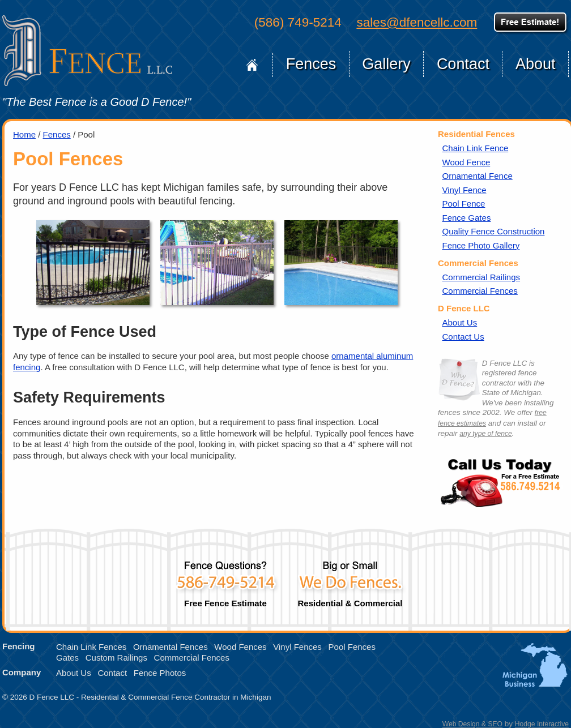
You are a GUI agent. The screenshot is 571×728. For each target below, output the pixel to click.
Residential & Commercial (350, 580)
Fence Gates (467, 218)
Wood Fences (240, 647)
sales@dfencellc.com (417, 22)
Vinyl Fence (465, 190)
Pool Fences (352, 647)
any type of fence (485, 434)
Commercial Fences (480, 291)
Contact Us (463, 337)
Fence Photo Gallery (481, 245)
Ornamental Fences (171, 647)
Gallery (386, 64)
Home (252, 65)
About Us (460, 322)
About (536, 64)
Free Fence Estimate (225, 580)
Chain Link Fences (91, 647)
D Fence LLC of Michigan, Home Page (87, 51)
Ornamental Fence (478, 176)
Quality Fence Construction (494, 231)
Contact (463, 64)
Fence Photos (160, 673)
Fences (311, 64)
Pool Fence (464, 204)
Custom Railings (116, 658)
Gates (67, 658)
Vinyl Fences (297, 647)
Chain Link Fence (476, 148)
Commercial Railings (481, 277)
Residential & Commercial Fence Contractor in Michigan (176, 697)
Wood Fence (466, 162)
